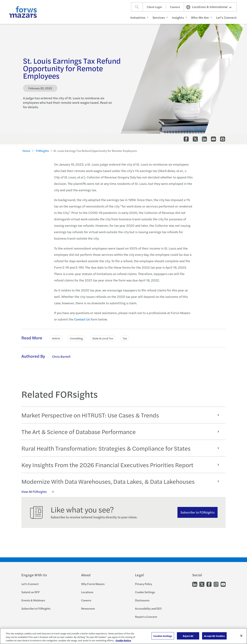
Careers (175, 7)
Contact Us (82, 319)
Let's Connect (30, 584)
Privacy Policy (144, 584)
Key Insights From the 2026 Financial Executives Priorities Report (122, 465)
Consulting (76, 338)
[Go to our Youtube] (223, 584)
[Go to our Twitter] (202, 584)
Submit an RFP (30, 592)
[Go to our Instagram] (216, 584)
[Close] (241, 636)
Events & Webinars (33, 600)
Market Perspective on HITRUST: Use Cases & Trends (122, 415)
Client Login (154, 7)
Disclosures (142, 600)
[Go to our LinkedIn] (195, 584)
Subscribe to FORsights (198, 512)
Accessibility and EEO (148, 608)
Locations (87, 592)
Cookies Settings (163, 636)
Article (56, 338)
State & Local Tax (103, 338)
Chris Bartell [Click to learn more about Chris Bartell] (61, 356)
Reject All (188, 636)
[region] (123, 636)
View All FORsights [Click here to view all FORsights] (39, 492)
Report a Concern (146, 617)
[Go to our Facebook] (209, 584)
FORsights (42, 151)
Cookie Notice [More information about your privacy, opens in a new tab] (123, 640)
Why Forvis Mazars (93, 584)
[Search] (137, 7)
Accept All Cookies (214, 636)
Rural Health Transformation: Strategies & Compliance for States (122, 448)
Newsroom (88, 608)
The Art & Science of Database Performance (122, 432)
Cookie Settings (145, 592)
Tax (125, 338)
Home (26, 151)
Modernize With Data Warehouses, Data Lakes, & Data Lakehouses (122, 481)
